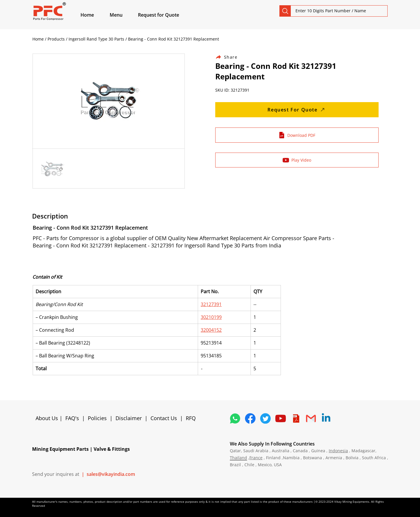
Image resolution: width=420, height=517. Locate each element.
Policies (97, 418)
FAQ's (72, 418)
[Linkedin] (326, 418)
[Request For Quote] (297, 110)
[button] (123, 15)
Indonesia (338, 451)
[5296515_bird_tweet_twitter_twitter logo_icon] (265, 418)
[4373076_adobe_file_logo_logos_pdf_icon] (296, 418)
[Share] (230, 57)
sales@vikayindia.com (111, 474)
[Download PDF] (297, 135)
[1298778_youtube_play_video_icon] (281, 418)
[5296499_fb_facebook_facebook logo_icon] (250, 418)
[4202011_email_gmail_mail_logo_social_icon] (311, 418)
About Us (48, 418)
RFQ (191, 418)
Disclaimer (130, 418)
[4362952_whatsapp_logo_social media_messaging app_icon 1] (235, 418)
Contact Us (164, 418)
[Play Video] (297, 160)
